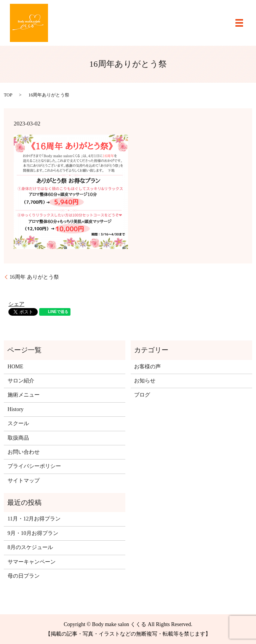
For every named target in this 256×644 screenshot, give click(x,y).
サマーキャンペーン (32, 562)
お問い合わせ (24, 452)
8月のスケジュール (30, 547)
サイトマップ (24, 481)
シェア (16, 304)
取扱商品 (18, 438)
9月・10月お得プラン (33, 533)
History (16, 409)
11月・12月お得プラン (34, 519)
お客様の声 (147, 367)
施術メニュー (24, 395)
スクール (18, 423)
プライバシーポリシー (34, 466)
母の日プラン (24, 576)
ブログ (142, 395)
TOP (8, 95)
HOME (15, 367)
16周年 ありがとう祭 (34, 277)
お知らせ (145, 381)
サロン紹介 (21, 381)
